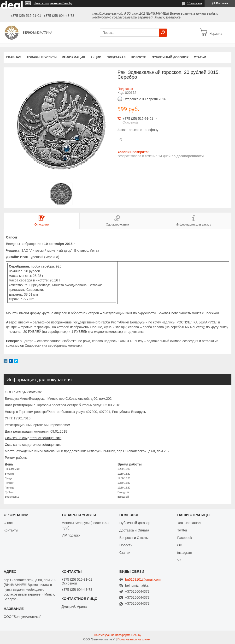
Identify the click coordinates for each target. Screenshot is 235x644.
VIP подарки (71, 535)
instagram (185, 553)
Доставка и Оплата (134, 530)
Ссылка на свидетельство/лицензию (33, 438)
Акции (96, 57)
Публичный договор (170, 57)
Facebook (185, 538)
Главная (14, 57)
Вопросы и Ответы (134, 538)
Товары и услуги (42, 57)
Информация (73, 57)
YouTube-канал (189, 523)
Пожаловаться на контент (135, 639)
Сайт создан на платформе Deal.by (118, 635)
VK (179, 560)
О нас (8, 523)
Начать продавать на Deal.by (53, 3)
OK (180, 545)
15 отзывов (195, 3)
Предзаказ (116, 57)
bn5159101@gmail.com (143, 580)
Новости (138, 57)
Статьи (200, 57)
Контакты (11, 530)
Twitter (182, 530)
